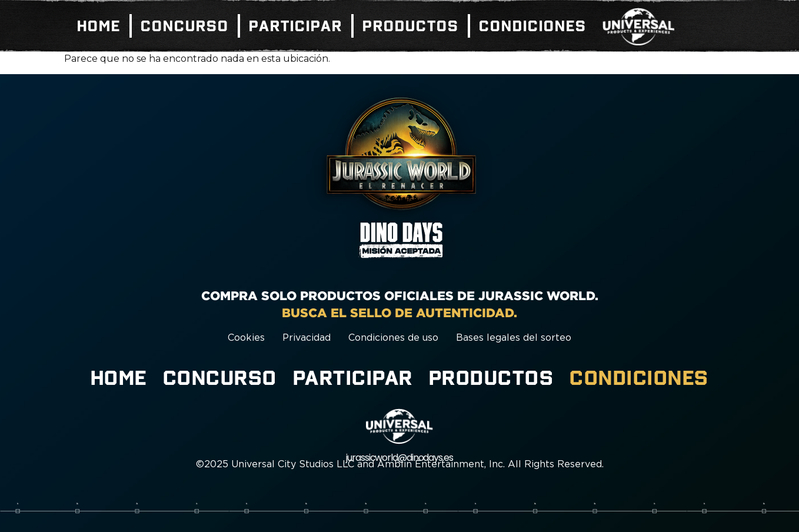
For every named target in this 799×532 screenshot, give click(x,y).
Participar (296, 26)
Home (99, 26)
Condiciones (533, 26)
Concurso (185, 26)
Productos (411, 26)
